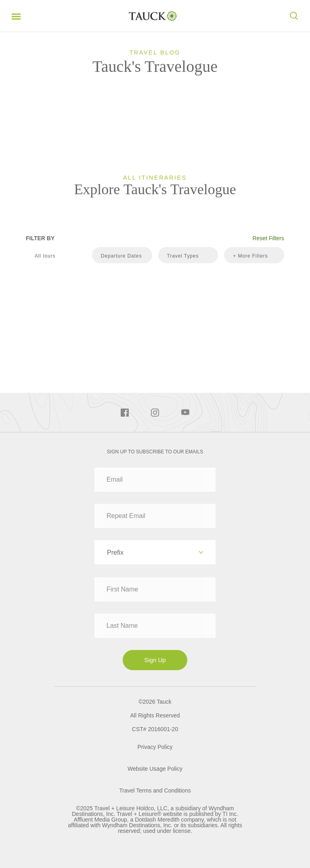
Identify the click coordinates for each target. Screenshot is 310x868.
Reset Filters (268, 238)
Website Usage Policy (155, 769)
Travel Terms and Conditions (155, 790)
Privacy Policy (155, 747)
